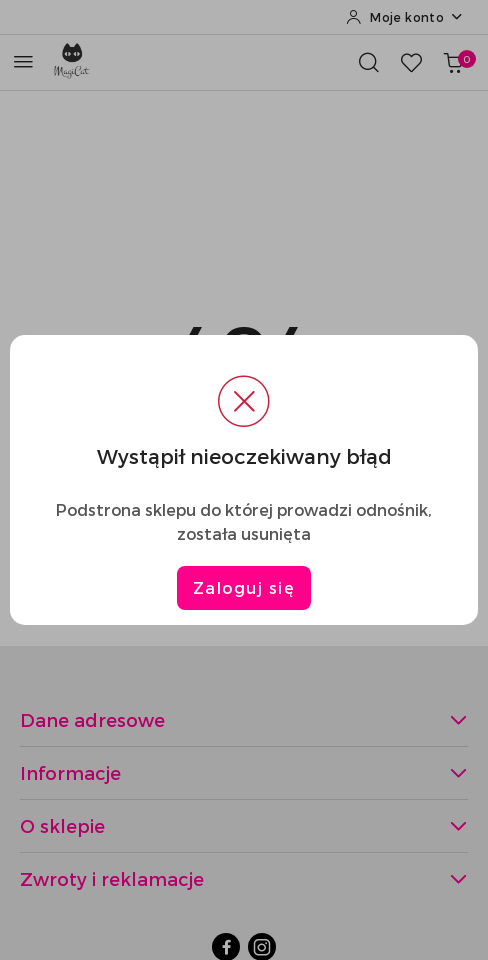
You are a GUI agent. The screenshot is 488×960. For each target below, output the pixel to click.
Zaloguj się (244, 587)
